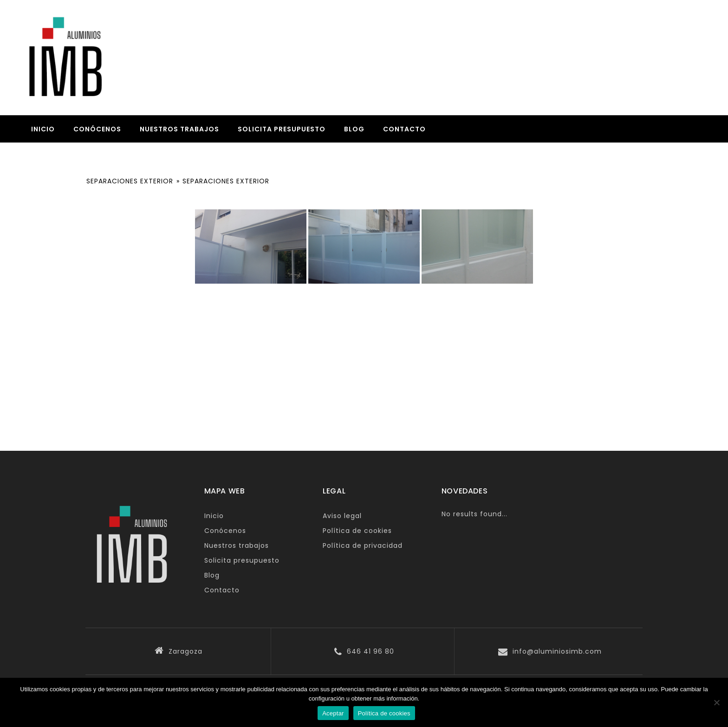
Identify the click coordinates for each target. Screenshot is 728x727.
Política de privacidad (363, 545)
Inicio (43, 129)
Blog (354, 129)
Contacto (404, 129)
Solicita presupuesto (282, 129)
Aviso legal (342, 516)
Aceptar (333, 713)
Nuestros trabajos (179, 129)
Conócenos (97, 129)
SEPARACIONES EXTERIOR (130, 181)
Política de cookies (357, 531)
